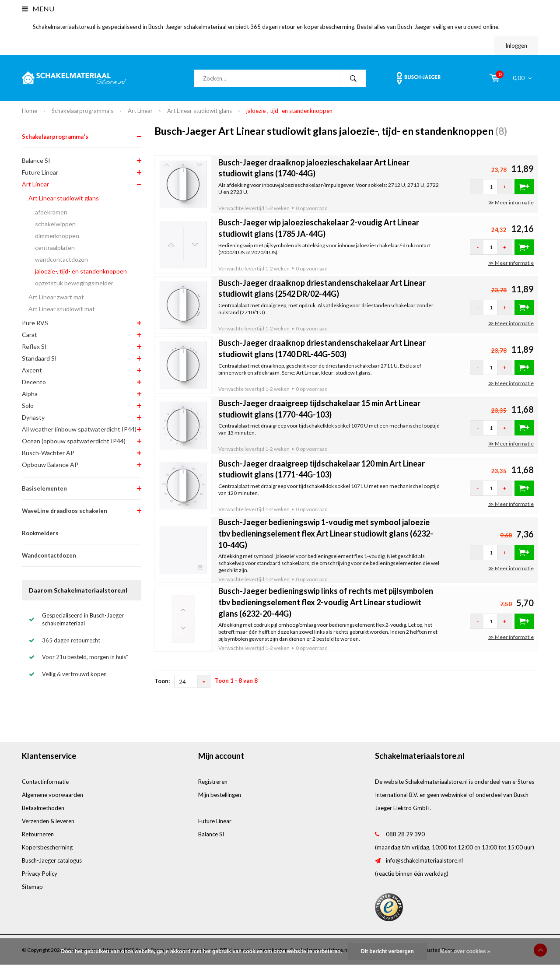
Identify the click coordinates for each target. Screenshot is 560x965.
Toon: (162, 681)
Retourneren (38, 834)
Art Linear (140, 111)
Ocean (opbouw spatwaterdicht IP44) (74, 441)
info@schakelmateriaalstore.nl (424, 860)
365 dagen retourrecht (71, 640)
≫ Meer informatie (511, 202)
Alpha (30, 394)
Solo (28, 405)
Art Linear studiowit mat (62, 309)
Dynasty (33, 417)
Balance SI (36, 160)
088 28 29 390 (405, 834)
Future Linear (40, 172)
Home (30, 111)
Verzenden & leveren (48, 821)
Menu (38, 9)
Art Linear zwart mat (56, 297)
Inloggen (516, 46)
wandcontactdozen (61, 259)
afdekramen (51, 212)
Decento (34, 382)
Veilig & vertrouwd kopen (74, 674)
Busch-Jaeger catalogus (52, 860)
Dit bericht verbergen (387, 951)
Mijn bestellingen (220, 795)
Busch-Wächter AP (48, 453)
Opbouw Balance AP (50, 465)
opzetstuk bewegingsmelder (74, 283)
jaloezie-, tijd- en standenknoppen (289, 111)
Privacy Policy (40, 874)
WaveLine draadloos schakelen (65, 511)
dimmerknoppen (57, 236)
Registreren (213, 782)
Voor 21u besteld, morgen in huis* (85, 657)
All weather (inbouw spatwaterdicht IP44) (79, 429)
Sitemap (32, 887)
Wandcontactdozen (49, 555)
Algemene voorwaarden (52, 795)
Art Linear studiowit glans (199, 111)
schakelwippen (55, 224)
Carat (30, 335)
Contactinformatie (45, 782)
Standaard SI (39, 358)
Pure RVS (35, 323)
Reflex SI (34, 346)
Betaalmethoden (43, 808)
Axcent (32, 370)
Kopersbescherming (47, 847)
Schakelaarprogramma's (82, 111)
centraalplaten (55, 247)
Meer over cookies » (465, 951)
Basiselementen (44, 488)
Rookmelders (40, 533)
